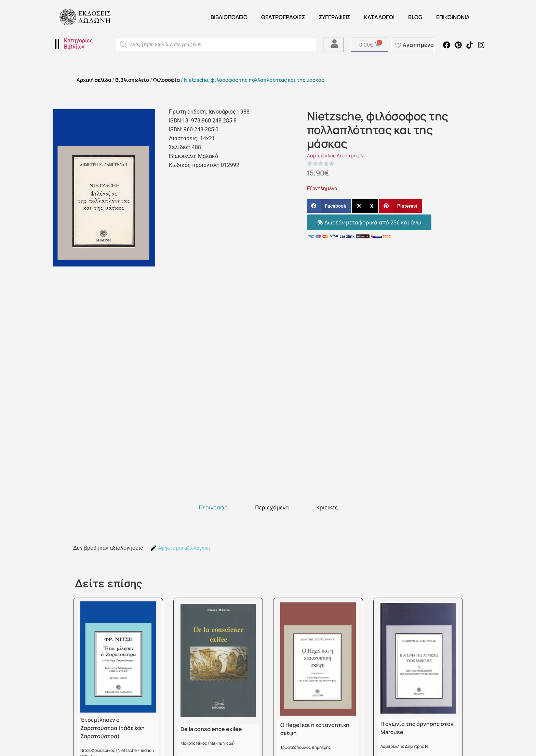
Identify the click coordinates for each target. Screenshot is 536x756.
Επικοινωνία (453, 17)
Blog (415, 17)
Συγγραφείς (334, 17)
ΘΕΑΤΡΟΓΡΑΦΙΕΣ (283, 17)
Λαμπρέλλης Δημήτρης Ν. (336, 155)
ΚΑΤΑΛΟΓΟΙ (379, 17)
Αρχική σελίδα (94, 80)
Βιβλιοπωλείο (229, 17)
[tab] (213, 507)
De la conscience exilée (211, 729)
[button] (329, 206)
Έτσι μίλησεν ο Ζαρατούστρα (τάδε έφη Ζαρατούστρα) (112, 728)
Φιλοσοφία (166, 80)
